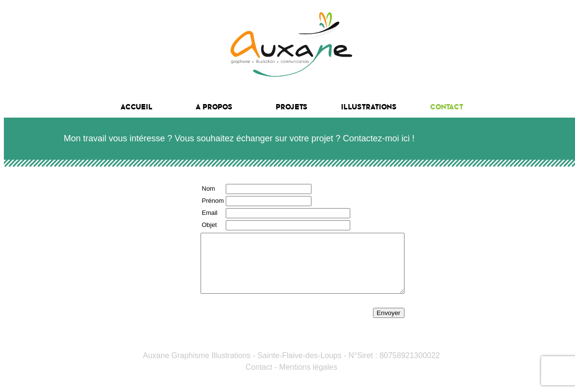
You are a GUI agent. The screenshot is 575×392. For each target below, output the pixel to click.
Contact (447, 107)
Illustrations (369, 107)
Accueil (137, 107)
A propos (214, 107)
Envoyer (413, 324)
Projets (292, 107)
